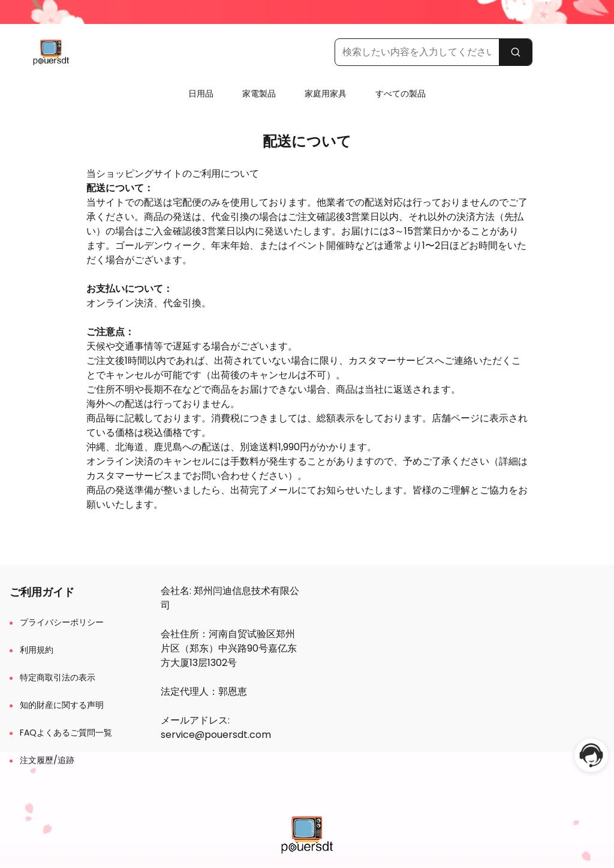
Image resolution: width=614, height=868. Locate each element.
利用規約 (37, 650)
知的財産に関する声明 (62, 705)
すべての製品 (401, 94)
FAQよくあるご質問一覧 (66, 733)
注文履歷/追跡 (47, 760)
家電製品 (259, 94)
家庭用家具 (326, 94)
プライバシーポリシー (62, 622)
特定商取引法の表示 (58, 677)
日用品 (201, 94)
